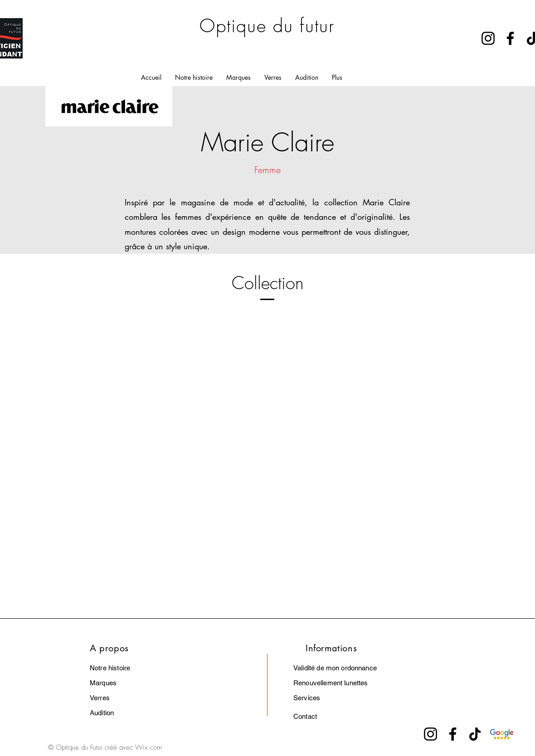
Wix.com (148, 747)
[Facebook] (510, 38)
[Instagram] (488, 38)
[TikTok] (475, 734)
